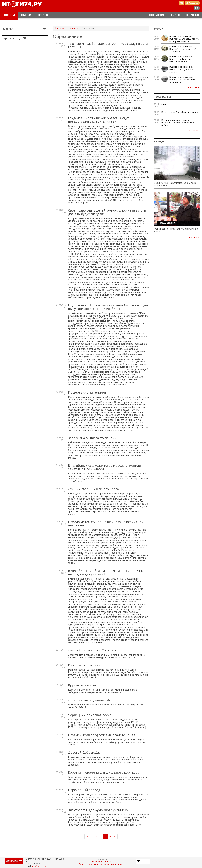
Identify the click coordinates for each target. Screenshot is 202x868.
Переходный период (84, 790)
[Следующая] (115, 836)
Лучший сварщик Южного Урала (93, 489)
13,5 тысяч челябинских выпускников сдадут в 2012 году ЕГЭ (108, 45)
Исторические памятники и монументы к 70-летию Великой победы (178, 123)
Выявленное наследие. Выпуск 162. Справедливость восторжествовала (184, 39)
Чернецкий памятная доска (90, 715)
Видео (175, 15)
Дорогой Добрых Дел (85, 752)
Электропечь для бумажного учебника (98, 810)
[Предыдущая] (87, 836)
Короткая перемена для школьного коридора (104, 772)
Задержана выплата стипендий (92, 438)
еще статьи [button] (193, 87)
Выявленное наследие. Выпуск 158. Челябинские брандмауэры (182, 80)
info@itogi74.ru (39, 866)
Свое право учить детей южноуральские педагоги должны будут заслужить (107, 212)
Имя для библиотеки (84, 665)
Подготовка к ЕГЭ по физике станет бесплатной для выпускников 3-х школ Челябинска (108, 307)
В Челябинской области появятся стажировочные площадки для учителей (107, 572)
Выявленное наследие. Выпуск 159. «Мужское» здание (181, 69)
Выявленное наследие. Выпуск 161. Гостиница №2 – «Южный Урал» (183, 49)
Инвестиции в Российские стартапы (180, 112)
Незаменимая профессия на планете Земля (102, 735)
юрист (165, 104)
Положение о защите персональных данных (101, 864)
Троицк (43, 15)
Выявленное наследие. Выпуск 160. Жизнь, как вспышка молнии (181, 59)
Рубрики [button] (8, 29)
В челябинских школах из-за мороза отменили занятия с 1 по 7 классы (105, 467)
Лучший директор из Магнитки (93, 650)
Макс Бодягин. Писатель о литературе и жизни (176, 230)
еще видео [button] (194, 237)
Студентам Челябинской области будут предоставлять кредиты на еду (98, 120)
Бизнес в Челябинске (101, 861)
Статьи (26, 15)
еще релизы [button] (193, 130)
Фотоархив (157, 15)
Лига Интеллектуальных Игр (90, 700)
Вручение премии (82, 685)
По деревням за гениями (88, 392)
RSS (182, 3)
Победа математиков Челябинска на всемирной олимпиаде (106, 523)
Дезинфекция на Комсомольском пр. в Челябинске (175, 184)
